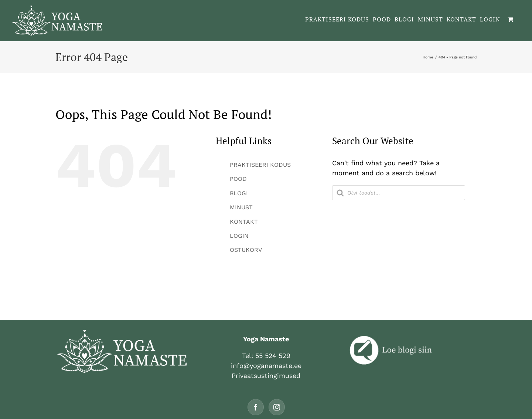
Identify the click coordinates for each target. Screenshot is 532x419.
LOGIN (239, 236)
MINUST (241, 207)
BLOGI (239, 193)
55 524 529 (273, 356)
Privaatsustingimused (266, 376)
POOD (238, 179)
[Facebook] (256, 407)
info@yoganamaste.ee (266, 366)
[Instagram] (277, 407)
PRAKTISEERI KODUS (260, 165)
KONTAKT (244, 222)
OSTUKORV (246, 250)
